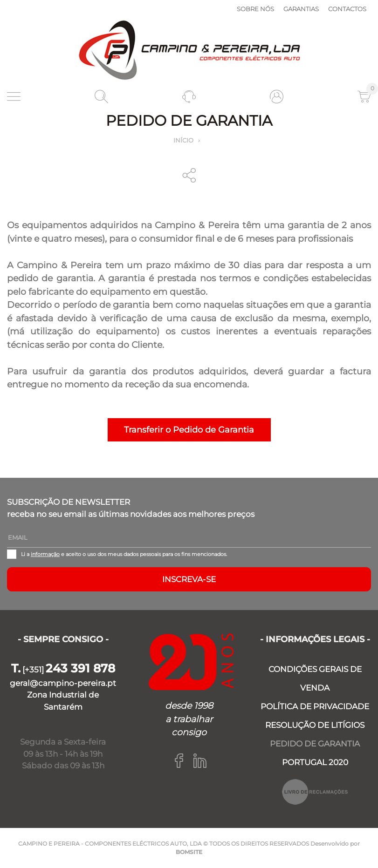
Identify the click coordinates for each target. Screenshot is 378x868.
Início (183, 140)
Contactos (347, 9)
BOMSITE (189, 852)
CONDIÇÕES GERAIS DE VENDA (315, 678)
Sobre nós (255, 9)
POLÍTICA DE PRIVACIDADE (315, 706)
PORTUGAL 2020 (315, 762)
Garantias (301, 9)
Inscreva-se (189, 579)
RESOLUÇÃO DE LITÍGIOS (315, 725)
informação (45, 554)
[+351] (63, 670)
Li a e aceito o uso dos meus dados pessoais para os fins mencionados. (124, 554)
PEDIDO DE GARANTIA (315, 744)
